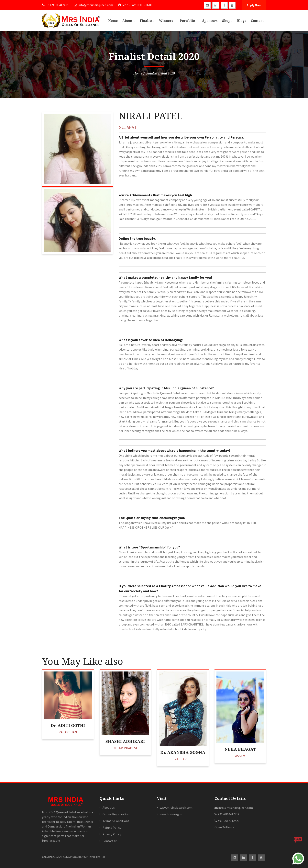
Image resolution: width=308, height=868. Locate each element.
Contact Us (110, 841)
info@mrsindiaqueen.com (93, 5)
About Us (109, 807)
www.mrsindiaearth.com (176, 807)
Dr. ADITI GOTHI (68, 725)
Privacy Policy (112, 834)
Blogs (242, 21)
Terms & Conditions (116, 821)
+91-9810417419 (227, 814)
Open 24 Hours (224, 827)
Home (113, 21)
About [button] (129, 21)
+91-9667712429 (227, 821)
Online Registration (116, 814)
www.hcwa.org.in (171, 814)
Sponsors (210, 21)
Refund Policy (112, 828)
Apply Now (254, 5)
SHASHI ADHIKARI (125, 741)
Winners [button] (167, 21)
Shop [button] (227, 21)
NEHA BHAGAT (240, 749)
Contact (257, 21)
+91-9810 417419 (55, 5)
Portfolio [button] (189, 21)
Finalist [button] (147, 21)
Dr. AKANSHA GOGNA (183, 752)
